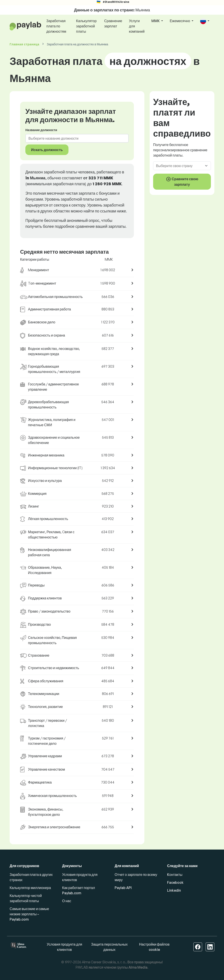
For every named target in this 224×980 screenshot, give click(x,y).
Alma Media (138, 967)
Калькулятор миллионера (30, 888)
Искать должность (47, 150)
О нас (67, 901)
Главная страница (24, 44)
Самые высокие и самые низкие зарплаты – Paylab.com (29, 914)
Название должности (41, 130)
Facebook (175, 882)
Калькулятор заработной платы (86, 26)
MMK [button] (156, 21)
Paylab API (123, 888)
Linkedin (174, 890)
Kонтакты (175, 875)
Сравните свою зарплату (182, 182)
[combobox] (74, 138)
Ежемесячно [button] (180, 21)
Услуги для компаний (137, 26)
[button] (205, 21)
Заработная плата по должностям (56, 26)
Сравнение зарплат (113, 23)
